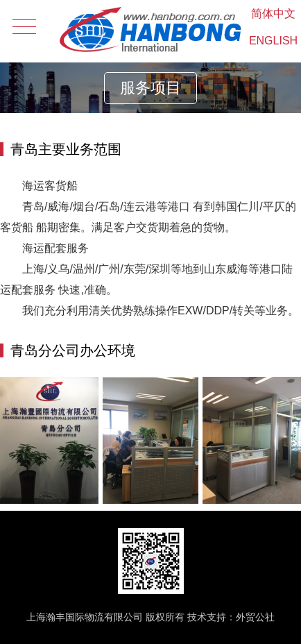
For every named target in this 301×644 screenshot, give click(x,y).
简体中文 (273, 14)
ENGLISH (273, 41)
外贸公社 (255, 617)
